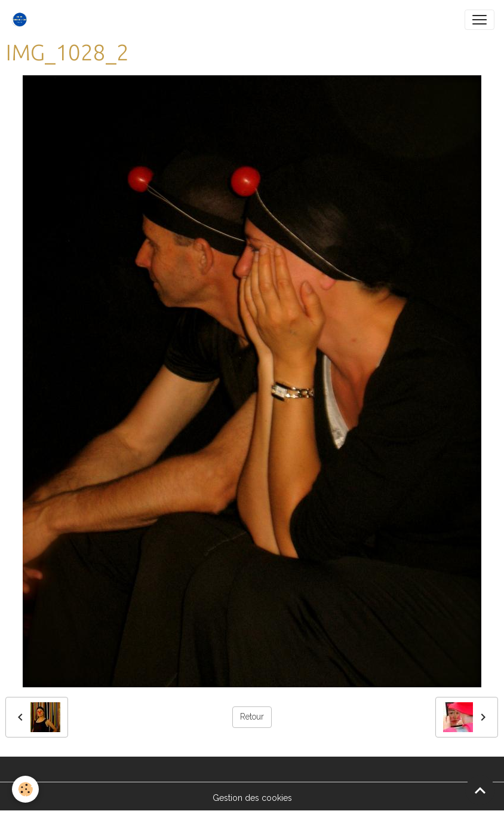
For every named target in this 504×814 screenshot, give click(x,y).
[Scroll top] (480, 790)
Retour (252, 717)
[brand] (22, 20)
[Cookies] (25, 789)
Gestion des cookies (252, 798)
